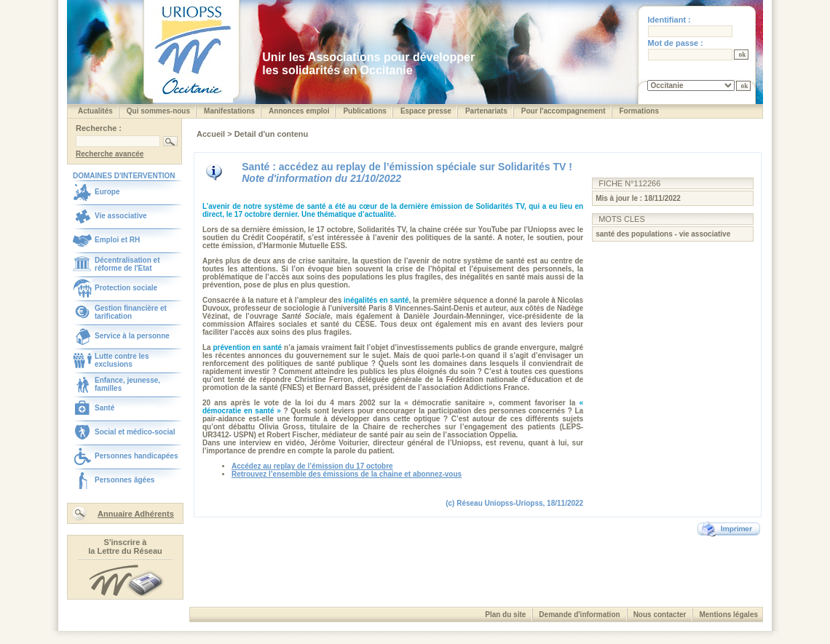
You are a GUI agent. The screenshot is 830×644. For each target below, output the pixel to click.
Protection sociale (126, 288)
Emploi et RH (117, 240)
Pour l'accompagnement (564, 111)
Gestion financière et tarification (131, 312)
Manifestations (229, 111)
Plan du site (505, 615)
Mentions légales (728, 615)
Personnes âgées (125, 480)
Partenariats (486, 111)
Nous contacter (660, 615)
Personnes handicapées (137, 456)
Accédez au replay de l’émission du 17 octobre (312, 466)
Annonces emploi (299, 111)
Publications (364, 111)
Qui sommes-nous (158, 111)
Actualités (95, 111)
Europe (107, 192)
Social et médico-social (135, 432)
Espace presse (426, 111)
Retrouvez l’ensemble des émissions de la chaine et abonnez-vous (347, 474)
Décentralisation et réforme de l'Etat (127, 264)
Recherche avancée (110, 154)
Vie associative (121, 216)
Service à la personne (132, 336)
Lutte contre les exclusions (122, 360)
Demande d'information (579, 615)
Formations (639, 111)
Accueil (212, 134)
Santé (104, 408)
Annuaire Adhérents (136, 514)
